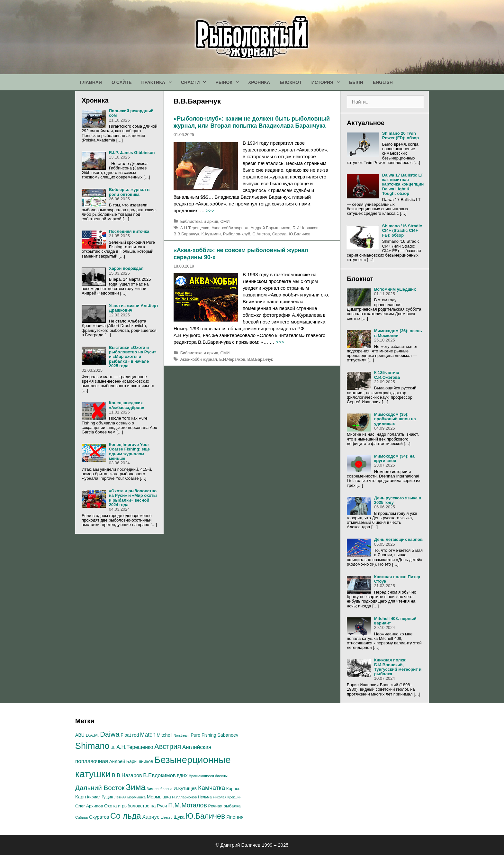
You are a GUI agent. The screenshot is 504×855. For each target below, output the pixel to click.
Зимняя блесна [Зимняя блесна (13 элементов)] (159, 789)
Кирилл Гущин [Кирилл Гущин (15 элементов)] (100, 797)
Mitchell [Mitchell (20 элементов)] (164, 735)
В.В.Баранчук (186, 234)
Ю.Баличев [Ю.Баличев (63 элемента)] (206, 816)
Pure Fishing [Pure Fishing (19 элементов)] (203, 735)
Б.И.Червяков (305, 228)
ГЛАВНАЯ (91, 82)
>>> (210, 210)
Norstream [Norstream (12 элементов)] (182, 735)
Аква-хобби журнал (230, 228)
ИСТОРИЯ (328, 82)
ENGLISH (383, 82)
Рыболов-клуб (237, 234)
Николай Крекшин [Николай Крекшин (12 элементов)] (227, 797)
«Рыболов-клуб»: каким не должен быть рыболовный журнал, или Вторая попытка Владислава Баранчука (252, 122)
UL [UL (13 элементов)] (113, 748)
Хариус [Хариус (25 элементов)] (151, 817)
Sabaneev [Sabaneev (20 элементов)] (228, 735)
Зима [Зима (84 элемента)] (135, 787)
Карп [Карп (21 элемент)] (81, 797)
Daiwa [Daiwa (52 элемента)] (110, 734)
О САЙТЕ (122, 82)
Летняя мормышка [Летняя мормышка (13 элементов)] (130, 797)
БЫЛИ (356, 82)
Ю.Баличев (300, 234)
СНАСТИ (196, 82)
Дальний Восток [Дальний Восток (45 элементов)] (100, 788)
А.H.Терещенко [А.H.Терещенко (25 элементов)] (135, 747)
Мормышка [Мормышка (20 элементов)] (159, 797)
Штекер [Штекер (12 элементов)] (166, 817)
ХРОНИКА (259, 82)
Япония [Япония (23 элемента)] (235, 817)
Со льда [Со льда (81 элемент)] (126, 816)
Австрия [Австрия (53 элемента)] (168, 746)
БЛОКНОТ (291, 82)
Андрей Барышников (270, 228)
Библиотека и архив (199, 221)
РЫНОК (229, 82)
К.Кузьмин (211, 234)
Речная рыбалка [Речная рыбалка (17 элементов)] (224, 806)
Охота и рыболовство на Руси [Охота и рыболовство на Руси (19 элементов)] (136, 806)
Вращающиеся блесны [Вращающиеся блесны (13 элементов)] (208, 776)
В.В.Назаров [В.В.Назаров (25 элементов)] (127, 775)
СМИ (225, 221)
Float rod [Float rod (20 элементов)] (130, 735)
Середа (279, 234)
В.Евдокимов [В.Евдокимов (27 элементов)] (159, 775)
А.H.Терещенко (195, 228)
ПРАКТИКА (159, 82)
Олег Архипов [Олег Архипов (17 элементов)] (89, 806)
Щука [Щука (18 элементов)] (179, 817)
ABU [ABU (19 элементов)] (80, 735)
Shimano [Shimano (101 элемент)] (92, 746)
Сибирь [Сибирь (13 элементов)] (82, 817)
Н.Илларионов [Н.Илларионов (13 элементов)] (184, 797)
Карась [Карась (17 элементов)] (233, 789)
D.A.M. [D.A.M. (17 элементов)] (92, 735)
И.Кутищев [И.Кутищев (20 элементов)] (185, 788)
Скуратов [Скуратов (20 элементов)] (99, 817)
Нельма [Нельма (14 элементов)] (205, 797)
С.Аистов (261, 234)
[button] (171, 82)
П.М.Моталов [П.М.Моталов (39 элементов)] (188, 805)
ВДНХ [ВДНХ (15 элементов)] (182, 776)
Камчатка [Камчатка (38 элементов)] (212, 788)
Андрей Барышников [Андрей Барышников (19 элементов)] (131, 761)
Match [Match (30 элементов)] (148, 735)
